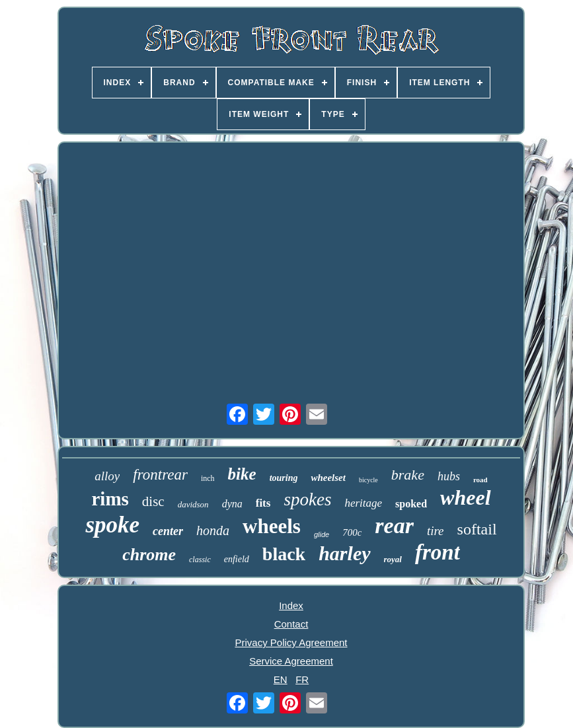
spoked (411, 504)
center (168, 531)
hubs (449, 476)
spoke (112, 525)
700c (352, 532)
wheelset (328, 478)
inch (208, 478)
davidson (193, 504)
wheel (465, 497)
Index (291, 605)
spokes (307, 499)
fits (263, 503)
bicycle (368, 480)
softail (477, 529)
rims (110, 499)
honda (213, 530)
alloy (107, 476)
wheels (272, 526)
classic (200, 560)
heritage (363, 503)
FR (302, 679)
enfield (237, 559)
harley (344, 553)
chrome (149, 555)
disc (153, 501)
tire (436, 531)
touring (284, 478)
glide (322, 534)
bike (242, 474)
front (438, 552)
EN (281, 679)
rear (394, 526)
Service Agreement (291, 661)
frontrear (160, 475)
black (284, 554)
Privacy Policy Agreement (291, 642)
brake (408, 475)
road (480, 480)
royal (393, 559)
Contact (291, 624)
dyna (232, 504)
